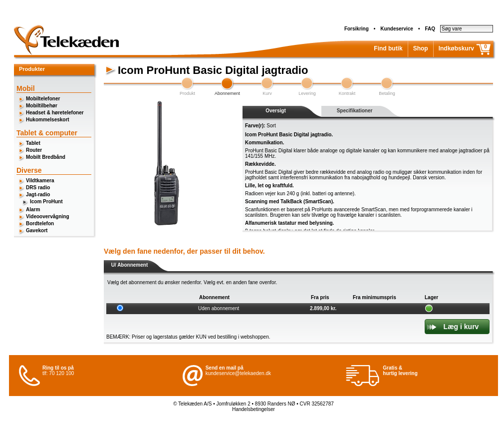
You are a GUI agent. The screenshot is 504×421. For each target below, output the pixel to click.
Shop (421, 48)
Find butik (388, 48)
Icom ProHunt (46, 202)
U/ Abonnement (130, 265)
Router (34, 150)
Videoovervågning (48, 216)
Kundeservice (397, 29)
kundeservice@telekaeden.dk (238, 373)
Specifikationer (355, 111)
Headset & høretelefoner (55, 113)
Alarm (33, 210)
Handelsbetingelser (253, 409)
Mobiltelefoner (43, 99)
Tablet (33, 143)
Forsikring (357, 29)
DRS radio (38, 188)
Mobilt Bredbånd (46, 157)
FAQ (430, 29)
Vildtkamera (40, 181)
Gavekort (37, 230)
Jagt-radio (38, 195)
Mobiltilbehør (42, 106)
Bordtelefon (40, 223)
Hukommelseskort (48, 120)
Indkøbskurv (456, 48)
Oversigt (276, 111)
